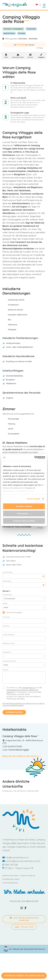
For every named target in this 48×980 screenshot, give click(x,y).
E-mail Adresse (8, 635)
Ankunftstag (7, 572)
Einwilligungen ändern (11, 879)
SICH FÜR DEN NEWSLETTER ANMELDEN (24, 919)
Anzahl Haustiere (9, 661)
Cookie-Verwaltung (28, 876)
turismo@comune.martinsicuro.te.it (21, 861)
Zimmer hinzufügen (12, 612)
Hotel (6, 57)
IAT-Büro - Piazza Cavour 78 (18, 868)
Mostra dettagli (33, 499)
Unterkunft (7, 652)
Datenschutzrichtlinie (11, 876)
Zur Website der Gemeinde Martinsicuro (27, 949)
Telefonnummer (9, 643)
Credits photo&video (10, 883)
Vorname (6, 617)
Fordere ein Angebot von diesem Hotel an (24, 976)
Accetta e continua (24, 506)
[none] (39, 5)
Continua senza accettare (24, 521)
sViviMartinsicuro (29, 688)
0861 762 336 (10, 865)
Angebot (41, 57)
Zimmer (30, 57)
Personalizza (24, 513)
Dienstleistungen (18, 57)
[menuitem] (39, 5)
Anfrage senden (14, 712)
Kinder (5, 603)
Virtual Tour (24, 927)
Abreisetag (7, 581)
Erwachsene (7, 595)
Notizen (5, 670)
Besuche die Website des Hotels (22, 756)
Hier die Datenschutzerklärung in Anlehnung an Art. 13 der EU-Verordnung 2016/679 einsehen (24, 704)
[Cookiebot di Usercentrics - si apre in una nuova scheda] (35, 458)
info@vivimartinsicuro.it (16, 857)
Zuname (6, 626)
